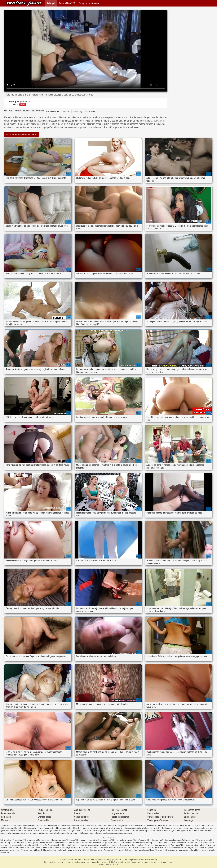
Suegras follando (194, 848)
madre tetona (195, 828)
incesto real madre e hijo (178, 826)
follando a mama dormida (26, 826)
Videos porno (149, 845)
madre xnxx (205, 828)
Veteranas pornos (207, 848)
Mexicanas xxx (173, 850)
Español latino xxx (21, 843)
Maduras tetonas (44, 840)
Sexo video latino (51, 843)
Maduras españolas (137, 845)
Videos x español (158, 840)
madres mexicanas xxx (8, 833)
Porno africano (149, 850)
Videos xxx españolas (187, 850)
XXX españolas (67, 845)
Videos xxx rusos (188, 843)
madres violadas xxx (40, 833)
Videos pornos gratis (163, 845)
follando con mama (95, 826)
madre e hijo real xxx (91, 828)
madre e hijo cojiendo (74, 828)
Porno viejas (66, 848)
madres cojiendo (49, 831)
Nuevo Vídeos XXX (67, 3)
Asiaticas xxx (5, 853)
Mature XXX (40, 850)
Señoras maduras (104, 840)
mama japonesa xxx (108, 833)
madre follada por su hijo (146, 828)
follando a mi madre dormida (62, 826)
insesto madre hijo (10, 828)
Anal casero (77, 850)
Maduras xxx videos (101, 848)
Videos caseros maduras (39, 848)
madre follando (161, 828)
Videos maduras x (30, 840)
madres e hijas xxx (99, 831)
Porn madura (62, 843)
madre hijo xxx (173, 828)
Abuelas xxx (175, 845)
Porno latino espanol (129, 843)
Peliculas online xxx (28, 845)
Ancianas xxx (109, 850)
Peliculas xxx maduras (117, 848)
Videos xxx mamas (24, 3)
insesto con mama (195, 826)
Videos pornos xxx (97, 850)
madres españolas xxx (147, 831)
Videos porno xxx (187, 845)
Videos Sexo (183, 848)
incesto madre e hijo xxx (159, 826)
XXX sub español (41, 845)
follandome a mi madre (111, 826)
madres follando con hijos (165, 831)
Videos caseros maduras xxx (19, 848)
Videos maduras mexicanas (10, 850)
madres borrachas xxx (18, 831)
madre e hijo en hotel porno (84, 111)
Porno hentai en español (53, 850)
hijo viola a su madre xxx (129, 826)
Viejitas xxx (71, 840)
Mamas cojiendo (141, 848)
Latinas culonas (199, 845)
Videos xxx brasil (161, 850)
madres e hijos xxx (131, 831)
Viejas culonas (18, 840)
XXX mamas (130, 848)
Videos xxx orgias (118, 840)
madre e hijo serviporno (108, 828)
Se (128, 845)
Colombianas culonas (58, 840)
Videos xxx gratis (115, 843)
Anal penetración (53, 111)
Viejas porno (68, 850)
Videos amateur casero (172, 843)
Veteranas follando (132, 840)
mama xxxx (128, 833)
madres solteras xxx (25, 833)
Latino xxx (86, 850)
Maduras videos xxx (12, 845)
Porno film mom (143, 843)
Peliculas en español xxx (169, 848)
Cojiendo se (129, 850)
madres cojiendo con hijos (65, 831)
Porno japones (120, 850)
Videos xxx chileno (55, 845)
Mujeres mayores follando (205, 850)
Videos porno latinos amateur (86, 840)
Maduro (66, 111)
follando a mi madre (43, 826)
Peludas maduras (55, 848)
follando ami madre (80, 826)
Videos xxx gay (102, 843)
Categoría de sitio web (89, 3)
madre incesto (184, 828)
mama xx (120, 833)
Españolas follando (156, 843)
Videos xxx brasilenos (173, 840)
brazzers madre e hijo (8, 826)
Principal (51, 3)
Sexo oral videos (146, 840)
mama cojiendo (54, 833)
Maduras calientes (188, 840)
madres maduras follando (202, 831)
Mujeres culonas (6, 840)
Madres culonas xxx (80, 845)
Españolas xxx (91, 843)
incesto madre (144, 826)
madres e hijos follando (115, 831)
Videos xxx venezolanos (76, 843)
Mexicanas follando (201, 843)
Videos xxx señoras (203, 840)
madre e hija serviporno (40, 828)
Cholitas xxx (138, 850)
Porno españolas (153, 848)
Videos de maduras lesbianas (82, 848)
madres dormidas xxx (83, 831)
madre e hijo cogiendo (58, 828)
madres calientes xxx (34, 831)
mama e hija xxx (66, 833)
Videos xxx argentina (96, 845)
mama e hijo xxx (95, 833)
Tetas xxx (123, 845)
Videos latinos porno (112, 845)
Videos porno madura (36, 843)
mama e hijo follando (80, 833)
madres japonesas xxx (183, 831)
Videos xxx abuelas (28, 850)
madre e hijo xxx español (127, 828)
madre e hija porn (24, 828)
